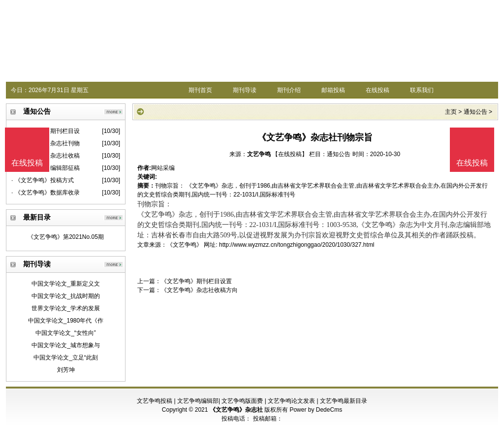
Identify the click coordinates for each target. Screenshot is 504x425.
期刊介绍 (289, 90)
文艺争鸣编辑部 (198, 401)
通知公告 (475, 112)
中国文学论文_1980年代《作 (66, 321)
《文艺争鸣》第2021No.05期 (66, 237)
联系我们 (422, 90)
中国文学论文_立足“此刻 (66, 358)
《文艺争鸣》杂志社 (236, 410)
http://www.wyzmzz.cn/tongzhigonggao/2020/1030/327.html (297, 245)
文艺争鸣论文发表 (291, 401)
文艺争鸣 (259, 154)
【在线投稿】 (290, 154)
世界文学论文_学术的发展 (66, 308)
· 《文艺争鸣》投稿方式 (43, 180)
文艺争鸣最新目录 (344, 401)
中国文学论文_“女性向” (66, 333)
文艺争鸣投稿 (155, 401)
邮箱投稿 (333, 90)
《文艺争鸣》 (185, 245)
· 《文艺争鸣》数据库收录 (46, 193)
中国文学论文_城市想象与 (66, 345)
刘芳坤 (66, 370)
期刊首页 (200, 90)
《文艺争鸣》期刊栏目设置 (196, 281)
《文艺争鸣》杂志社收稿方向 (199, 290)
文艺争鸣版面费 (242, 401)
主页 (451, 112)
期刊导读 (245, 90)
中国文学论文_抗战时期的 (66, 296)
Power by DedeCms (316, 410)
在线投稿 (378, 90)
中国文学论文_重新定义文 (66, 284)
